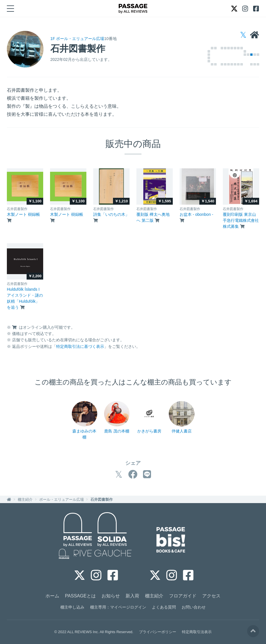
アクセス (211, 596)
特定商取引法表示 (197, 632)
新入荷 (132, 596)
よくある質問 (164, 607)
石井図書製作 (102, 500)
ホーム (52, 596)
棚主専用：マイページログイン (118, 607)
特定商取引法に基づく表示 (80, 346)
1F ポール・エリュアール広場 (77, 39)
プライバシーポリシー (158, 632)
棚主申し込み (72, 607)
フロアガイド (183, 596)
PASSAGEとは (80, 596)
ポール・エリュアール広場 (61, 500)
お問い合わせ (194, 607)
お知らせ (111, 596)
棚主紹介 (25, 500)
